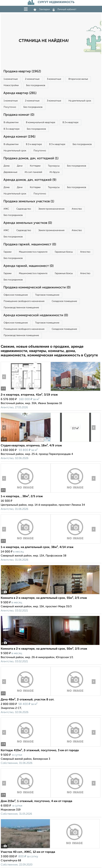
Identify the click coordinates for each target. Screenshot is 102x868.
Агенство (77, 209)
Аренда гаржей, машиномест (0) (28, 266)
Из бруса (55, 172)
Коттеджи (35, 166)
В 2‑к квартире (70, 122)
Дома (7, 166)
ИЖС (6, 209)
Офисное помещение (16, 295)
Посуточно (10, 107)
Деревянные (10, 172)
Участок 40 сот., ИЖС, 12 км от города (28, 852)
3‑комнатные (54, 79)
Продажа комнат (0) (19, 115)
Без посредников (36, 85)
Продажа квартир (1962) (22, 71)
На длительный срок (80, 101)
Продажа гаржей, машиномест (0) (30, 244)
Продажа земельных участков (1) (29, 201)
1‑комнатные (11, 79)
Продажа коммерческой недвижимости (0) (37, 287)
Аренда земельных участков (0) (28, 223)
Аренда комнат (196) (19, 137)
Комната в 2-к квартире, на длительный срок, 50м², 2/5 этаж (44, 649)
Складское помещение (64, 301)
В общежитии (11, 122)
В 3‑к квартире (12, 129)
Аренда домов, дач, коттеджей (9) (30, 180)
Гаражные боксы (64, 252)
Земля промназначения (51, 209)
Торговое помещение (47, 295)
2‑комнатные (32, 79)
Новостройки (11, 85)
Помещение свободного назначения (24, 301)
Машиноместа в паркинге (33, 252)
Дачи (20, 166)
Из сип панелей (33, 172)
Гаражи (8, 252)
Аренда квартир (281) (20, 93)
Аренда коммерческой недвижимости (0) (36, 315)
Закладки (42, 9)
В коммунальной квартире (41, 122)
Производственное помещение (21, 308)
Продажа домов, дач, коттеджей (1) (31, 158)
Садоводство (24, 209)
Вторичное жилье (78, 79)
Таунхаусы (54, 166)
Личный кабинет (65, 9)
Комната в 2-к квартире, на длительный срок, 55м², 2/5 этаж (44, 598)
